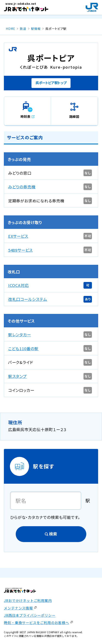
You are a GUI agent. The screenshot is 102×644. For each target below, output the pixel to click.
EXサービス (18, 236)
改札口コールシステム (28, 299)
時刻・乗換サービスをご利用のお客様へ (36, 623)
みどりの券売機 (22, 187)
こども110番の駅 (23, 349)
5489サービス (20, 250)
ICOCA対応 (19, 285)
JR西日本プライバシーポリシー (30, 615)
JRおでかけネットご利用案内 (28, 600)
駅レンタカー (20, 335)
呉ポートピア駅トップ (51, 83)
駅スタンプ (18, 376)
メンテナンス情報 (18, 608)
